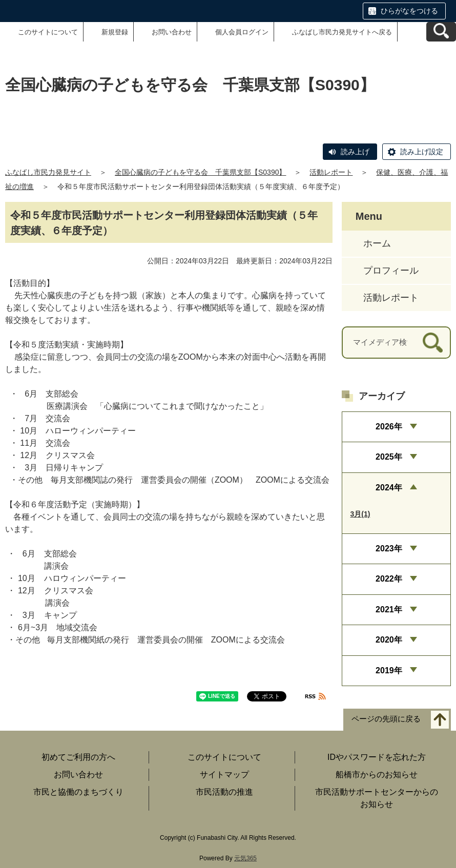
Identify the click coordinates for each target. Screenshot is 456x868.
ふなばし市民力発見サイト (48, 172)
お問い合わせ (172, 32)
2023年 (389, 549)
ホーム (377, 243)
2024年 (389, 488)
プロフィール (391, 271)
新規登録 (115, 32)
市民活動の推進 (224, 792)
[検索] (433, 343)
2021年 (389, 609)
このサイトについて (48, 32)
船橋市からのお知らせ (377, 774)
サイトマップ (224, 774)
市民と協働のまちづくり (78, 792)
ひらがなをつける (409, 11)
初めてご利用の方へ (78, 757)
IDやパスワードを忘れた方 (377, 757)
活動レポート (331, 172)
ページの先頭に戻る (386, 719)
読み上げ (355, 152)
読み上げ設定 (422, 152)
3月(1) (360, 514)
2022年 (389, 579)
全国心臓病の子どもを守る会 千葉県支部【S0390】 (200, 172)
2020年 (389, 640)
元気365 (245, 858)
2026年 (389, 427)
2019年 (389, 670)
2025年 (389, 457)
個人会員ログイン (242, 32)
